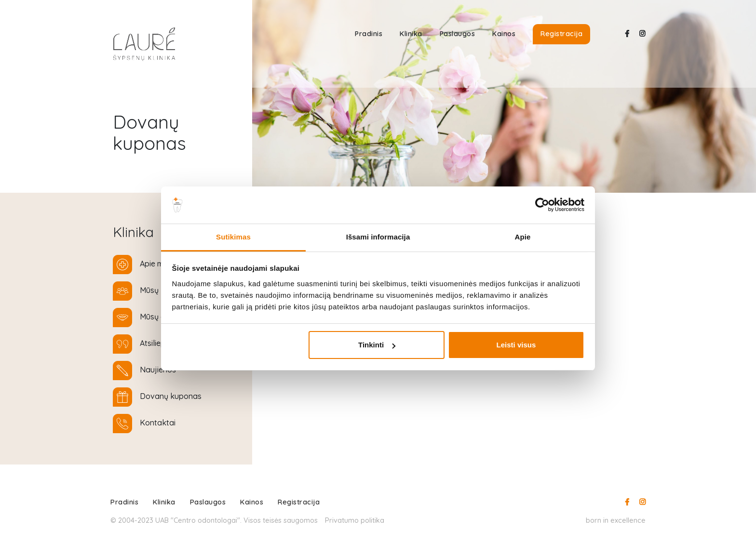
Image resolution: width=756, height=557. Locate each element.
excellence (628, 520)
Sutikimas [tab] (233, 237)
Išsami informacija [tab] (378, 237)
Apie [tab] (523, 237)
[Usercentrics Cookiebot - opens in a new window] (542, 205)
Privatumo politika (355, 520)
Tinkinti (377, 345)
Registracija (561, 34)
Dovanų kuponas (171, 396)
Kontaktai (158, 423)
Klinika (411, 34)
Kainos (504, 34)
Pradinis (369, 34)
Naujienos (158, 370)
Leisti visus (516, 345)
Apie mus (156, 264)
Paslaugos (458, 34)
